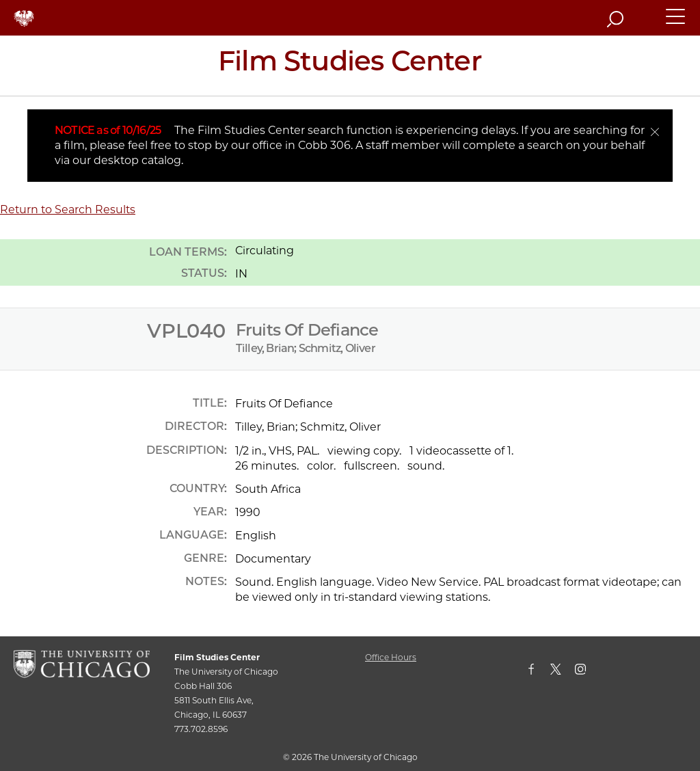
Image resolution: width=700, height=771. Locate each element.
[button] (676, 23)
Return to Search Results (68, 209)
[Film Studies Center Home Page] (350, 66)
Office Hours (391, 657)
